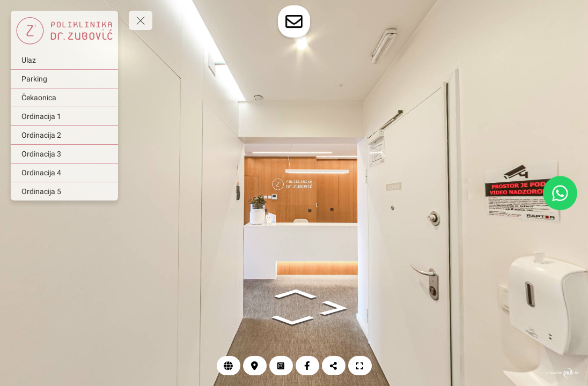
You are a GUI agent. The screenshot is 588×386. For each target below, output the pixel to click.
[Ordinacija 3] (64, 154)
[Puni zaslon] (360, 366)
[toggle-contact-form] (294, 21)
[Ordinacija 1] (64, 116)
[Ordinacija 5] (64, 191)
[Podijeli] (334, 366)
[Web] (229, 366)
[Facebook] (307, 366)
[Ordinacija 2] (64, 135)
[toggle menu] (141, 20)
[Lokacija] (255, 366)
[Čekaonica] (64, 98)
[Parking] (64, 79)
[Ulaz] (64, 60)
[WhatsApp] (560, 193)
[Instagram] (281, 366)
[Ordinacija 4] (64, 173)
